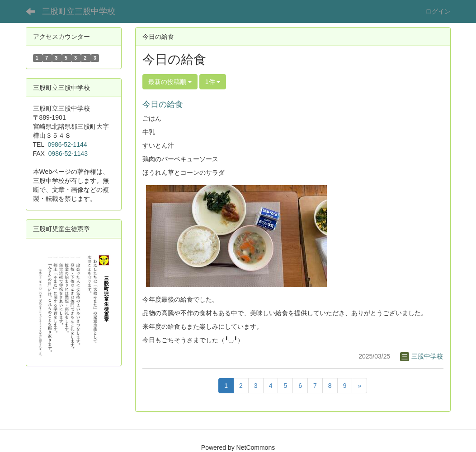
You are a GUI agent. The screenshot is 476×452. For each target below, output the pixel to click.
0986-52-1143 (68, 154)
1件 (213, 82)
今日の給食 (163, 104)
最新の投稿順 (170, 82)
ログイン (438, 11)
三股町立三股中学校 (79, 11)
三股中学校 (422, 356)
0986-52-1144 (67, 144)
